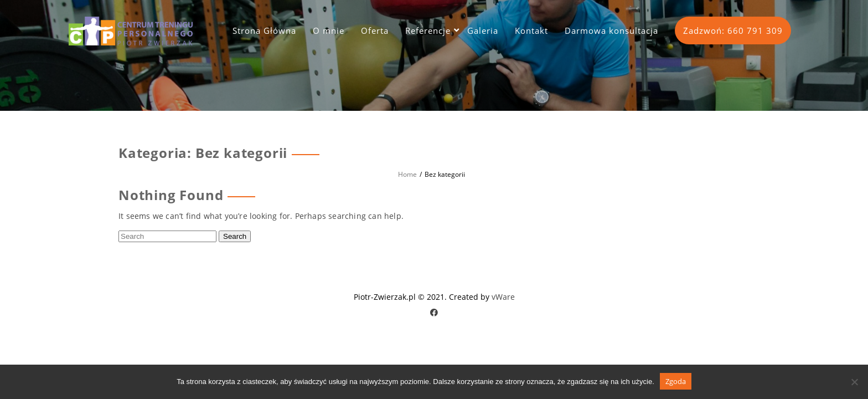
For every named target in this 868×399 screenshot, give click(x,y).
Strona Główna (264, 30)
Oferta (375, 30)
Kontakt (531, 30)
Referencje (428, 30)
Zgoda (676, 381)
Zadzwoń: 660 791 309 (733, 30)
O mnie (329, 30)
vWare (503, 297)
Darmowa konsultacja (611, 30)
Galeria (483, 30)
